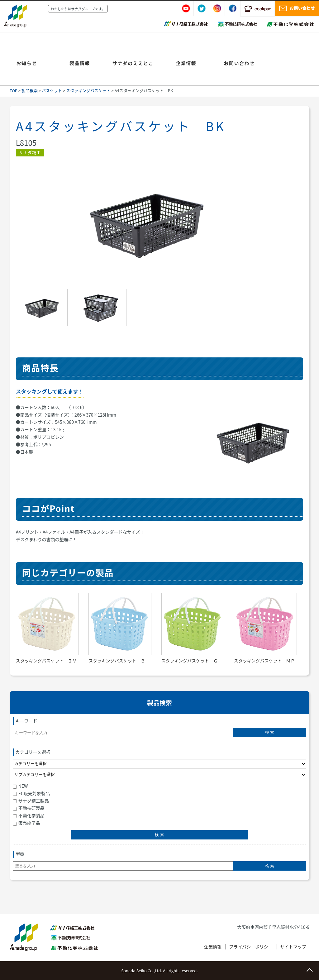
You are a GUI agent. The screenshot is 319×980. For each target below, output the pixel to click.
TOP (14, 91)
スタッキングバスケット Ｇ (190, 661)
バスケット (52, 91)
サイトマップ (293, 947)
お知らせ (26, 63)
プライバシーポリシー (251, 947)
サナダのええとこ (133, 63)
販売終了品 (26, 823)
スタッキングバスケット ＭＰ (264, 661)
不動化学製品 (29, 815)
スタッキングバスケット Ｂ (117, 661)
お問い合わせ (239, 63)
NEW (20, 786)
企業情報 (186, 63)
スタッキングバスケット (88, 91)
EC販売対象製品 (31, 793)
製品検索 (30, 91)
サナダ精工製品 (31, 801)
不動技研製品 (29, 808)
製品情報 (80, 63)
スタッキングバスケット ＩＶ (46, 661)
